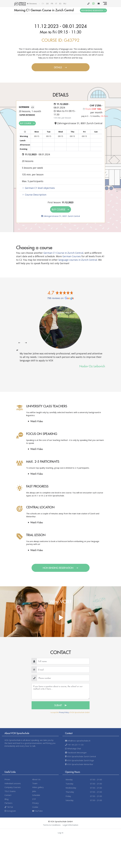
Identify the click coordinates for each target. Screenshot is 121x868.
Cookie (35, 807)
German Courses (72, 256)
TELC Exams (10, 791)
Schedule (36, 795)
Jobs (34, 791)
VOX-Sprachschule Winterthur (79, 764)
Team (35, 783)
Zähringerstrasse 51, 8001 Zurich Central (61, 216)
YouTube (37, 811)
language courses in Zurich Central (78, 260)
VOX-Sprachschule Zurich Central (80, 756)
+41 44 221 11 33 (74, 745)
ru (65, 3)
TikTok (9, 807)
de (47, 3)
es (60, 3)
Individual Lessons (13, 783)
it (56, 3)
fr (52, 3)
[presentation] (19, 343)
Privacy (35, 803)
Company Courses (13, 787)
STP (34, 799)
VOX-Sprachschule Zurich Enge (80, 760)
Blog (7, 799)
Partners (8, 803)
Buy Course (27, 123)
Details (60, 67)
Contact (8, 795)
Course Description (34, 195)
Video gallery (38, 787)
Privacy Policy (64, 712)
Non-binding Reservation (93, 10)
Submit (61, 705)
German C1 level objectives (38, 188)
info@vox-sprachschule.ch (78, 741)
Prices (7, 779)
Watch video (35, 421)
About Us (36, 779)
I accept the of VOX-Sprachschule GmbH (70, 712)
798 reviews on (60, 298)
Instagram (10, 811)
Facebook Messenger (76, 752)
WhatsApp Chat (73, 748)
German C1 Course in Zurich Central (63, 253)
